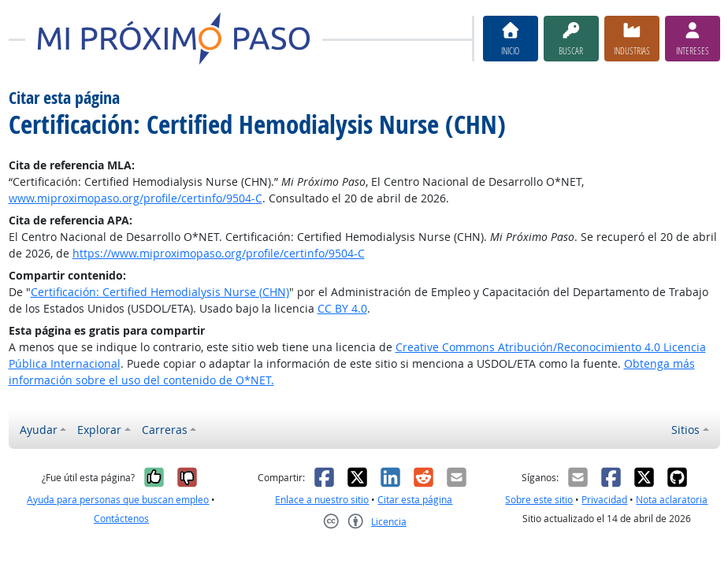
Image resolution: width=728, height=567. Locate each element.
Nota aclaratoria (672, 500)
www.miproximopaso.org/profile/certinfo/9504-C (136, 198)
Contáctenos (121, 519)
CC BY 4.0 (342, 308)
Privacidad (604, 500)
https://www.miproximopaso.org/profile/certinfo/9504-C (219, 253)
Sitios (685, 430)
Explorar (99, 430)
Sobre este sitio (539, 500)
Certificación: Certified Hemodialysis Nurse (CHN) (160, 292)
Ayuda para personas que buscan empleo (118, 500)
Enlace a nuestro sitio (322, 500)
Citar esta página (415, 500)
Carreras (165, 430)
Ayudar (39, 430)
